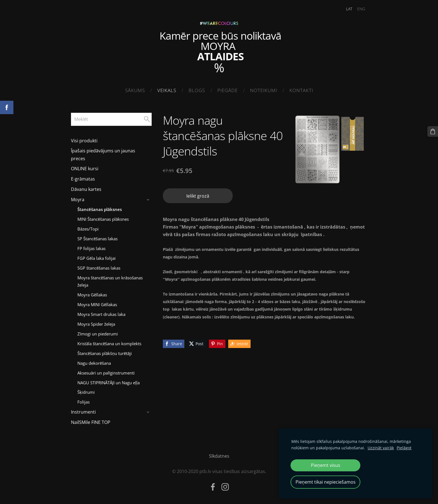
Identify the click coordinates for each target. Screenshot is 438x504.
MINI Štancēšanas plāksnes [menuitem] (103, 219)
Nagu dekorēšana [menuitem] (94, 363)
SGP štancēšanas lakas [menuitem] (99, 268)
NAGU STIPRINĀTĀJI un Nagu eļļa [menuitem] (109, 383)
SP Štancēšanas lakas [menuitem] (97, 239)
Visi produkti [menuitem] (84, 141)
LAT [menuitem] (349, 9)
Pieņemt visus (326, 465)
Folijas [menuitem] (84, 402)
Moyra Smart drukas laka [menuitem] (101, 314)
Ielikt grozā (198, 196)
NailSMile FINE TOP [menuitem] (91, 422)
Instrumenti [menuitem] (83, 412)
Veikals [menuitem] (167, 90)
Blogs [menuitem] (197, 90)
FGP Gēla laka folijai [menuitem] (97, 258)
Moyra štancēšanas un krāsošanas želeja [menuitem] (110, 281)
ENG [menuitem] (361, 9)
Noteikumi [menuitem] (264, 90)
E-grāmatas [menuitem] (83, 179)
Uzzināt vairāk (381, 448)
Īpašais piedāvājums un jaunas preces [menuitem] (103, 154)
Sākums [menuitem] (135, 90)
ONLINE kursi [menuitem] (85, 169)
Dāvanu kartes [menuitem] (86, 189)
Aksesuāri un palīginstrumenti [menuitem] (106, 373)
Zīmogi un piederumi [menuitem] (98, 334)
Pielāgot (404, 448)
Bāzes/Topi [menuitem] (88, 229)
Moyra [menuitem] (78, 200)
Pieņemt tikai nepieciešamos (326, 482)
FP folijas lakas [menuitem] (91, 248)
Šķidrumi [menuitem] (86, 392)
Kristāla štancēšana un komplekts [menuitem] (109, 344)
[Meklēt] (111, 119)
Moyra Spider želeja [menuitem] (96, 324)
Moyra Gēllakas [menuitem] (92, 295)
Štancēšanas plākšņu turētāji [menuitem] (105, 353)
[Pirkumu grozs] (433, 131)
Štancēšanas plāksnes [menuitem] (100, 209)
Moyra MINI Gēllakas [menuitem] (97, 304)
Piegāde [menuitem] (228, 90)
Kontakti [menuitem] (301, 90)
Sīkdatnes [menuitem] (219, 456)
